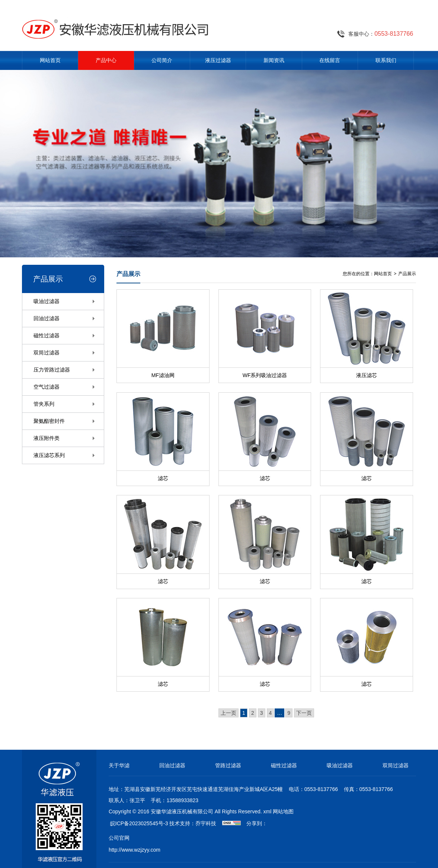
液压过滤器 (218, 60)
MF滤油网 (163, 375)
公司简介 (162, 60)
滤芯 (163, 478)
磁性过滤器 (47, 335)
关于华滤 (119, 765)
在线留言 (330, 60)
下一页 (304, 713)
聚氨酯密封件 (49, 421)
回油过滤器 (47, 318)
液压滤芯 (367, 375)
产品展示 (407, 274)
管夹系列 (44, 404)
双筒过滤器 (47, 353)
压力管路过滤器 (52, 370)
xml (268, 811)
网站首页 (50, 60)
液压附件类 (47, 438)
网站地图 (283, 811)
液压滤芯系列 (49, 455)
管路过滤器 (228, 765)
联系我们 (386, 60)
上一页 (228, 713)
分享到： (257, 823)
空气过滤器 (47, 387)
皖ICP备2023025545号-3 (139, 823)
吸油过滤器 (47, 301)
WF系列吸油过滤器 (265, 375)
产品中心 (106, 60)
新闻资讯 (274, 60)
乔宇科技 (206, 823)
